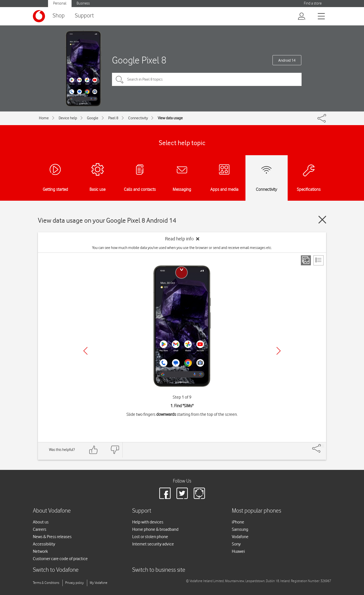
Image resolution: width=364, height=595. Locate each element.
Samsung (240, 529)
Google (93, 118)
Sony (236, 544)
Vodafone (240, 537)
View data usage (170, 118)
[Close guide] (322, 220)
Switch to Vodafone (56, 570)
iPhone (238, 522)
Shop (59, 16)
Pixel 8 (113, 118)
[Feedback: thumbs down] (115, 450)
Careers (40, 529)
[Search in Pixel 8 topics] (207, 79)
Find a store (313, 3)
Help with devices (148, 522)
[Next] (279, 351)
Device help (68, 118)
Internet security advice (153, 544)
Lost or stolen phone (150, 537)
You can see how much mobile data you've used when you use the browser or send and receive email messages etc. (182, 248)
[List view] (318, 260)
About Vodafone (52, 511)
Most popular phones (256, 511)
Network (40, 551)
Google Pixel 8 (139, 60)
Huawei (238, 551)
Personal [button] (60, 3)
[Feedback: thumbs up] (94, 450)
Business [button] (83, 3)
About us (41, 522)
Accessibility (44, 544)
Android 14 (287, 60)
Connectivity (138, 118)
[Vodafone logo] (39, 16)
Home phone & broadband (155, 529)
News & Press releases (52, 537)
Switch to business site (159, 570)
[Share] (323, 446)
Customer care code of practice (60, 559)
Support (84, 16)
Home (44, 118)
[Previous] (85, 351)
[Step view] (306, 260)
